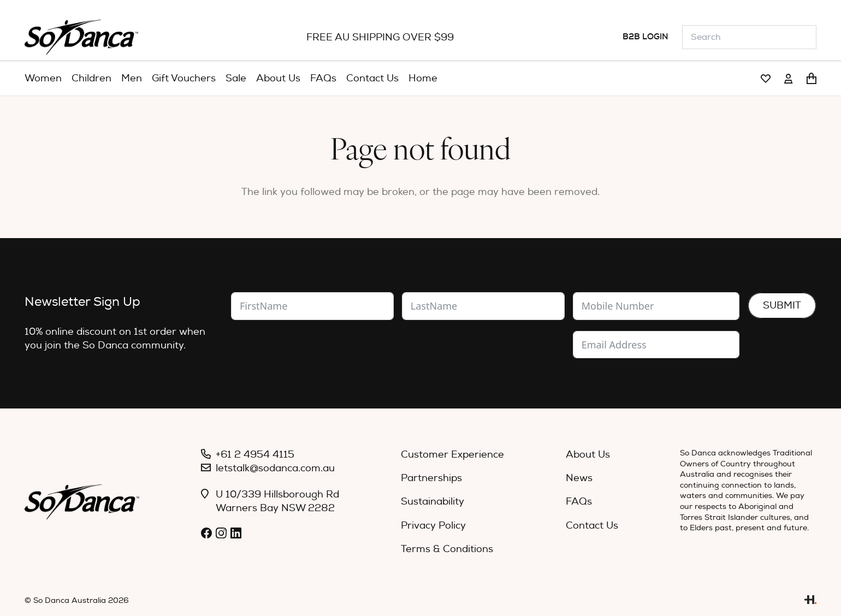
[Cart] (812, 79)
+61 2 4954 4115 (255, 455)
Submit (782, 306)
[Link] (766, 79)
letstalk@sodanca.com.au (275, 468)
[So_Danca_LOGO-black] (81, 37)
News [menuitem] (579, 478)
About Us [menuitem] (588, 455)
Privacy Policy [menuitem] (433, 526)
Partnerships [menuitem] (431, 478)
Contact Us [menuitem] (592, 526)
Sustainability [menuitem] (433, 502)
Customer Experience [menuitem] (452, 455)
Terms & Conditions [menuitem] (447, 549)
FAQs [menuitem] (579, 502)
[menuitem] (43, 79)
